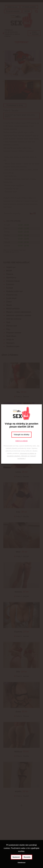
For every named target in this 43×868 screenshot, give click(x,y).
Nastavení (16, 857)
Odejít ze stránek (22, 441)
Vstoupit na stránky (21, 435)
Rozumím (27, 857)
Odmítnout (21, 863)
